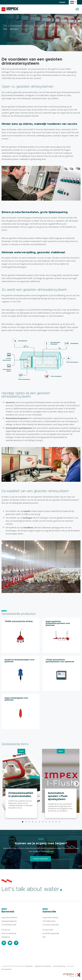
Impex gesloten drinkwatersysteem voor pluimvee (58, 623)
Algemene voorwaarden (43, 966)
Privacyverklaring (59, 966)
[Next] (76, 784)
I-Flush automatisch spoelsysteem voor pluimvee (60, 661)
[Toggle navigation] (77, 9)
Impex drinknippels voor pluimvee (16, 699)
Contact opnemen (40, 859)
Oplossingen (14, 29)
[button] (73, 2)
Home (5, 29)
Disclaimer (29, 966)
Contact (62, 2)
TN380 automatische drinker (19, 621)
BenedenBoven (7, 969)
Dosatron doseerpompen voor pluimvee (20, 661)
